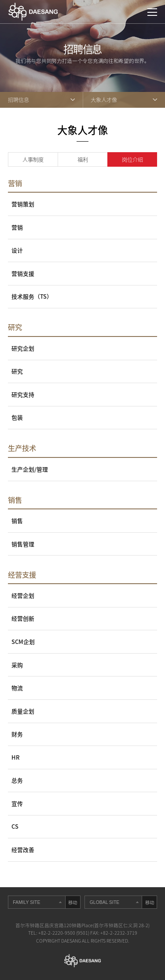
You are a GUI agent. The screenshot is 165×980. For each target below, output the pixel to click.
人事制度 (33, 160)
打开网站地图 (152, 12)
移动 (73, 902)
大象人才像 (104, 100)
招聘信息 (18, 100)
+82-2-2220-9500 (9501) (64, 933)
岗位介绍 (132, 160)
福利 (83, 160)
